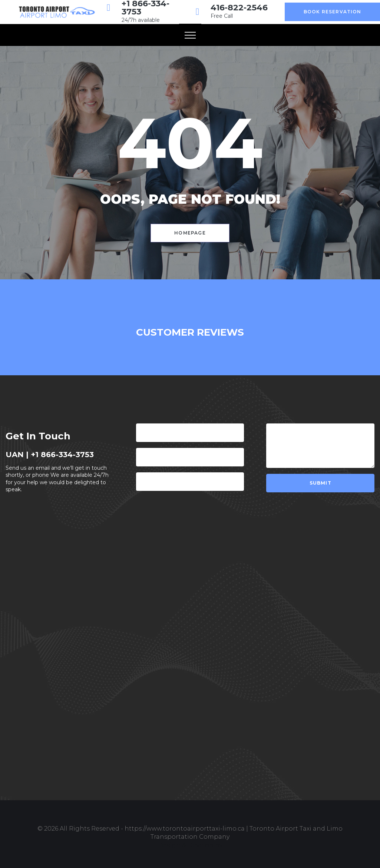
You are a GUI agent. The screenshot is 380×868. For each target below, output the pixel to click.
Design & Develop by (190, 845)
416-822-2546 (239, 8)
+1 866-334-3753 (62, 455)
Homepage (190, 233)
